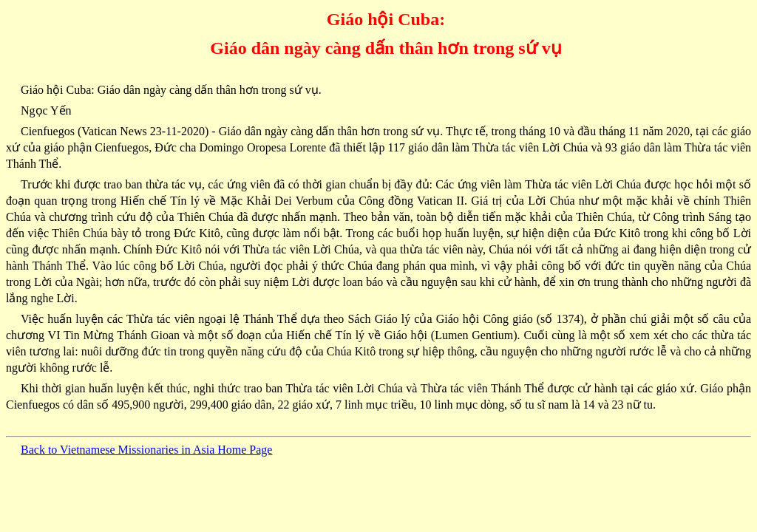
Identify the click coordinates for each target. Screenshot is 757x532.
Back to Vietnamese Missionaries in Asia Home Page (146, 450)
